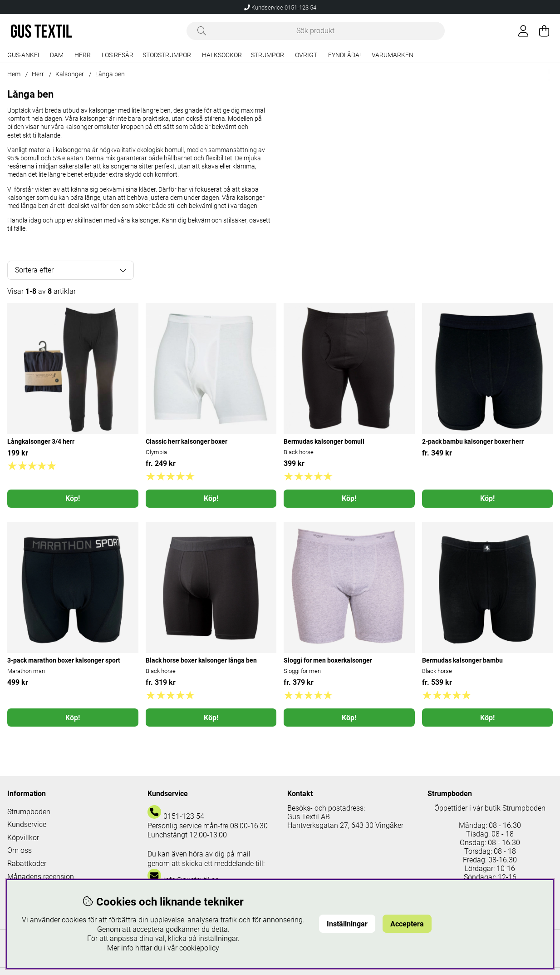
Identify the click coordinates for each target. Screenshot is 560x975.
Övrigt (306, 55)
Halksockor (222, 55)
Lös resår (118, 55)
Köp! (73, 498)
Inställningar (347, 924)
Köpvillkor (23, 838)
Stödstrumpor (167, 55)
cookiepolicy (199, 948)
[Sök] (316, 31)
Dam (57, 55)
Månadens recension (41, 877)
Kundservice (27, 824)
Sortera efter (34, 270)
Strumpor (268, 55)
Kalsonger (70, 74)
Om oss (20, 850)
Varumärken (393, 55)
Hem (14, 74)
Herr (83, 55)
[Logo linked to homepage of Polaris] (41, 31)
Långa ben (110, 74)
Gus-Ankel (24, 55)
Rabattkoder (27, 864)
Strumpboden (29, 812)
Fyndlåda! (344, 55)
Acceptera (407, 924)
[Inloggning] (523, 31)
